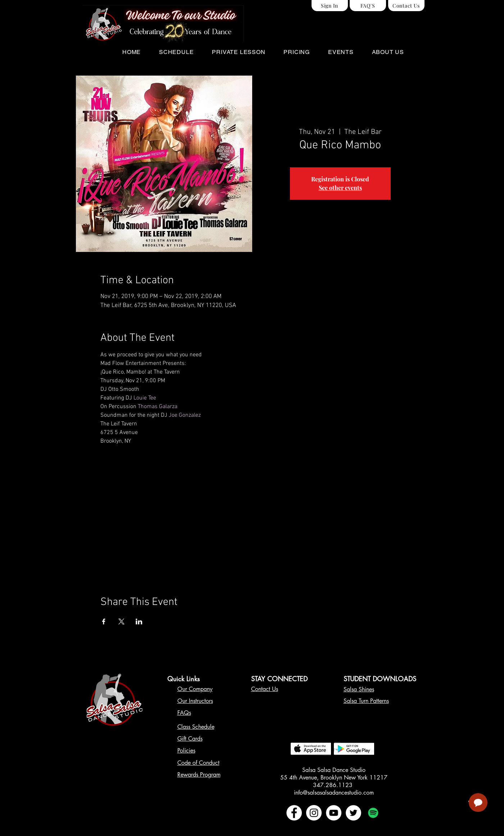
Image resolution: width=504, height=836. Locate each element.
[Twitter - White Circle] (353, 813)
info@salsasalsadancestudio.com (334, 793)
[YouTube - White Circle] (334, 813)
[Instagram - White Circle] (314, 813)
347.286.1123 (334, 785)
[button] (176, 52)
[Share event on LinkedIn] (139, 622)
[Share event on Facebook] (104, 622)
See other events (340, 188)
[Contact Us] (406, 6)
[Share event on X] (121, 622)
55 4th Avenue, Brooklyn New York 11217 (334, 778)
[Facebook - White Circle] (294, 813)
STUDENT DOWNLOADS (380, 679)
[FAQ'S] (368, 6)
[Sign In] (330, 6)
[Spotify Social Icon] (373, 813)
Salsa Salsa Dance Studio (334, 770)
